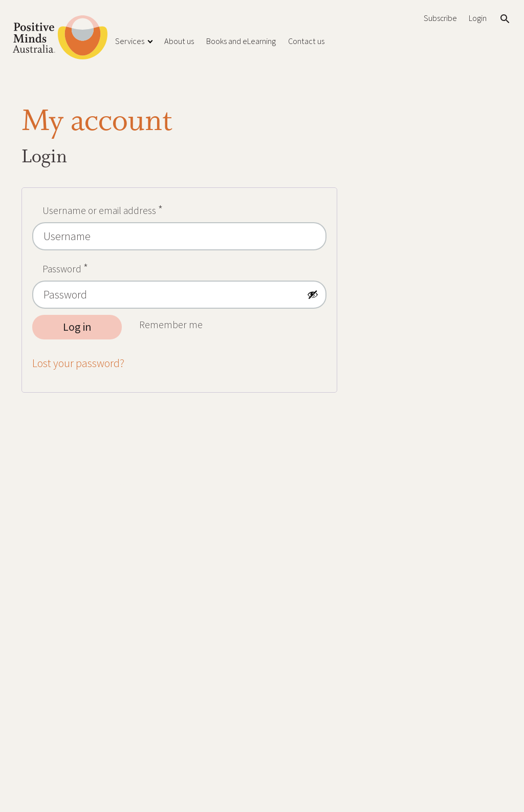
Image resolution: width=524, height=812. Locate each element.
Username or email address (121, 208)
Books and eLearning (241, 41)
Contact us (306, 41)
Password (84, 266)
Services (130, 41)
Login (478, 18)
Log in (77, 327)
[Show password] (313, 294)
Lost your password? (78, 363)
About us (179, 41)
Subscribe (440, 18)
